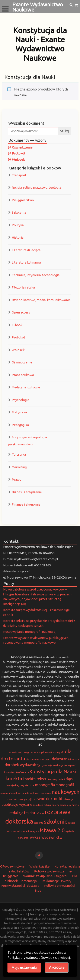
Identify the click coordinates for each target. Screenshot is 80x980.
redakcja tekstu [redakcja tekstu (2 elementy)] (22, 813)
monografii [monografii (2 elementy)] (65, 785)
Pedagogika (20, 425)
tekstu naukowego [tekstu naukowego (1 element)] (27, 831)
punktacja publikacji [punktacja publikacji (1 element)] (43, 805)
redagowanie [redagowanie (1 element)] (62, 805)
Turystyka (19, 454)
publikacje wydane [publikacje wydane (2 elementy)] (17, 804)
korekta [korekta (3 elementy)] (14, 778)
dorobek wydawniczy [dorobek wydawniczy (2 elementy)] (23, 765)
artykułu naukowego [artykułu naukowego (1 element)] (19, 752)
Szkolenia (19, 212)
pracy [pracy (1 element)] (27, 799)
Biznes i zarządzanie (27, 492)
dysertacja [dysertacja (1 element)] (47, 765)
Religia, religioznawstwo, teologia (36, 187)
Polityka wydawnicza (49, 871)
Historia (18, 237)
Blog (38, 890)
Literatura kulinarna (26, 262)
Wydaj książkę (39, 866)
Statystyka (19, 412)
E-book (17, 325)
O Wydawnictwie (12, 866)
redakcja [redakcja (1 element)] (74, 805)
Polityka (18, 225)
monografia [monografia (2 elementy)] (45, 785)
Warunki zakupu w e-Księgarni (45, 876)
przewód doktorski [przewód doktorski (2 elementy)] (46, 799)
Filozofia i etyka (23, 287)
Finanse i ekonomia (26, 504)
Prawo (17, 479)
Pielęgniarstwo (23, 200)
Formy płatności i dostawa (20, 886)
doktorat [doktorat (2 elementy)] (59, 759)
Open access (21, 312)
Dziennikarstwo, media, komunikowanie (41, 300)
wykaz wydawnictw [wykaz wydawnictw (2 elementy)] (46, 837)
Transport (19, 175)
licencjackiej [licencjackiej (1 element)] (13, 785)
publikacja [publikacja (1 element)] (68, 799)
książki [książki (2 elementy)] (69, 779)
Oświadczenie (22, 362)
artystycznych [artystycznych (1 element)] (38, 752)
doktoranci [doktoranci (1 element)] (46, 760)
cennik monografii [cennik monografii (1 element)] (55, 752)
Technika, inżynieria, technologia (36, 275)
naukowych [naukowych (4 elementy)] (66, 792)
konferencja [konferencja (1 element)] (22, 772)
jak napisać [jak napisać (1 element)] (70, 765)
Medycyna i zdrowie (26, 387)
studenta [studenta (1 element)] (39, 823)
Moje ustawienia (24, 968)
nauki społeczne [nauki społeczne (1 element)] (32, 793)
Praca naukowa (23, 375)
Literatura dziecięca (26, 250)
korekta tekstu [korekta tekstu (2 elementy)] (35, 779)
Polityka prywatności (59, 886)
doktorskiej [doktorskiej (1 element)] (73, 760)
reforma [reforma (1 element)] (40, 813)
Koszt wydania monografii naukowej (30, 632)
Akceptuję (57, 967)
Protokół (18, 337)
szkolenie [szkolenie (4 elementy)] (56, 822)
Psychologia (20, 400)
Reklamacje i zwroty (56, 881)
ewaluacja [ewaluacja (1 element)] (58, 765)
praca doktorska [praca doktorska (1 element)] (15, 799)
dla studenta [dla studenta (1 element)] (33, 760)
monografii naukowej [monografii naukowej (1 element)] (12, 793)
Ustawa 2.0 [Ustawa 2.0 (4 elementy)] (51, 830)
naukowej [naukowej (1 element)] (46, 793)
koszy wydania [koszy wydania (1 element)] (55, 779)
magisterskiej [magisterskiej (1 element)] (27, 785)
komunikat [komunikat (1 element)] (10, 772)
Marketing (19, 467)
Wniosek (18, 350)
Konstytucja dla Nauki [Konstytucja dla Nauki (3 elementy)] (53, 771)
